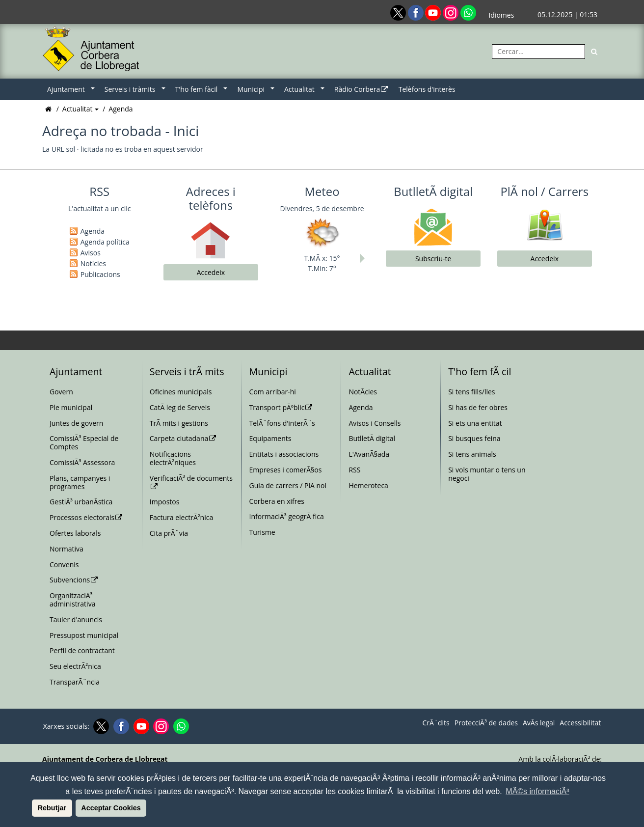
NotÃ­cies (363, 392)
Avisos (91, 253)
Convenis (64, 565)
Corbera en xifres (277, 501)
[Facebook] (417, 12)
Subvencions (74, 580)
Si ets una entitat (475, 423)
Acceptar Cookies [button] (111, 808)
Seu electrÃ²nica (75, 666)
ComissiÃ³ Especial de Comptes (84, 442)
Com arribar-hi (273, 392)
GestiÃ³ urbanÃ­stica (81, 502)
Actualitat (299, 89)
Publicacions (100, 274)
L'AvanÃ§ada (369, 454)
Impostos (165, 502)
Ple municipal (71, 407)
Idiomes (501, 15)
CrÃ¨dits (436, 723)
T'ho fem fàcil (197, 89)
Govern (61, 392)
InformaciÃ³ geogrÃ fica (287, 516)
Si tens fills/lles (471, 392)
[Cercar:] (538, 52)
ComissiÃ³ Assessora (82, 462)
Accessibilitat (580, 723)
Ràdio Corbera (362, 89)
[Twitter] (399, 12)
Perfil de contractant (82, 650)
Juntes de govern (76, 423)
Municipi (251, 89)
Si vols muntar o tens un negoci (487, 474)
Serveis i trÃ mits (187, 372)
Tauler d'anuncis (76, 620)
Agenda (121, 109)
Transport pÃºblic (281, 407)
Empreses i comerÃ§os (286, 470)
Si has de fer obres (478, 407)
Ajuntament (66, 89)
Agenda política (105, 242)
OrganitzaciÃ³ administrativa (72, 600)
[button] (30, 808)
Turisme (262, 532)
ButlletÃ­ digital (372, 438)
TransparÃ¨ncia (75, 682)
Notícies (93, 263)
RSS (354, 470)
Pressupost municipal (84, 635)
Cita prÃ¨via (169, 533)
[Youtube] (434, 12)
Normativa (67, 549)
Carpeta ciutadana (183, 438)
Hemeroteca (368, 485)
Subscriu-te (433, 259)
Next (365, 258)
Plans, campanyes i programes (80, 482)
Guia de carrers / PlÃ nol (288, 485)
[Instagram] (452, 12)
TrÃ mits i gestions (179, 423)
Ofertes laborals (75, 533)
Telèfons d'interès (427, 89)
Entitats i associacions (284, 454)
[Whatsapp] (468, 12)
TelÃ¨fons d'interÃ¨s (282, 423)
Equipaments (270, 438)
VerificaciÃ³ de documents (191, 482)
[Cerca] (594, 52)
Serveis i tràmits (130, 89)
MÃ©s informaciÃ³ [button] (537, 791)
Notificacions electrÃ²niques (173, 458)
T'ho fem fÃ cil (480, 372)
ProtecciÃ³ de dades (486, 723)
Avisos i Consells (375, 423)
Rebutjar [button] (52, 808)
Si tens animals (472, 454)
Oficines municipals (181, 392)
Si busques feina (474, 438)
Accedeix (211, 272)
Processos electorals (86, 517)
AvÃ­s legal (539, 723)
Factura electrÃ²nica (181, 517)
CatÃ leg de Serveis (180, 407)
